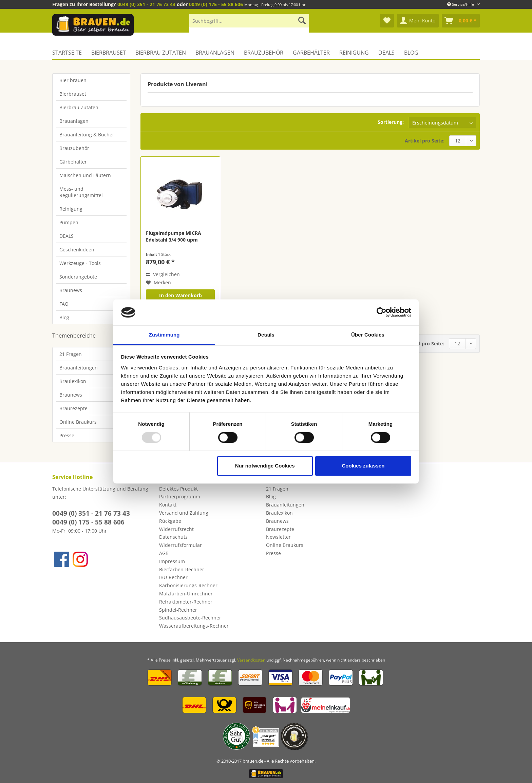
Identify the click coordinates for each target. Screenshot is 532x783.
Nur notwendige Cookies (265, 466)
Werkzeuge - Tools (80, 263)
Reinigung (71, 209)
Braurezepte (73, 408)
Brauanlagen (74, 121)
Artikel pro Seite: (425, 141)
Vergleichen (163, 274)
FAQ (64, 304)
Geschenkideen (77, 250)
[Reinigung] (354, 53)
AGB (164, 553)
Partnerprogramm (180, 496)
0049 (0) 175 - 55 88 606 (216, 4)
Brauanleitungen (79, 368)
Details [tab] (266, 335)
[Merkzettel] (387, 21)
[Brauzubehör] (264, 53)
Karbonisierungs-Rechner (188, 585)
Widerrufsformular (180, 545)
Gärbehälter (73, 162)
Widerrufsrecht (176, 529)
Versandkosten (251, 660)
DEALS (66, 236)
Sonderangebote (78, 277)
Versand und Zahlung (184, 513)
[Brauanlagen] (215, 53)
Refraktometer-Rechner (186, 602)
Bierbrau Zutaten (79, 107)
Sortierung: (391, 122)
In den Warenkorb (180, 295)
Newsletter (278, 537)
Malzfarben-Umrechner (186, 594)
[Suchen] (302, 21)
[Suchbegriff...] (249, 21)
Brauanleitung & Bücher (87, 135)
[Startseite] (69, 53)
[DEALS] (386, 53)
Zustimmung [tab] (164, 335)
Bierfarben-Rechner (182, 569)
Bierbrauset (73, 94)
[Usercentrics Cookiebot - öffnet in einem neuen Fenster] (382, 312)
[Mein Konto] (418, 21)
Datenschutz (173, 537)
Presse (67, 435)
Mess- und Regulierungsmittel (81, 192)
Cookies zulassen (363, 466)
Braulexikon (73, 381)
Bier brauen (73, 80)
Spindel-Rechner (178, 610)
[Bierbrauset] (109, 53)
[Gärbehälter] (311, 53)
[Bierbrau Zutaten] (161, 53)
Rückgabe (170, 521)
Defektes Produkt (178, 489)
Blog (64, 317)
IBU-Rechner (173, 577)
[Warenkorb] (461, 21)
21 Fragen (71, 354)
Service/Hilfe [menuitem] (461, 4)
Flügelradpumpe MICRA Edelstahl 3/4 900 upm (174, 236)
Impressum (172, 561)
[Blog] (411, 53)
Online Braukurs (78, 422)
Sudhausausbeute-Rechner (190, 618)
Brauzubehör (74, 148)
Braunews (71, 290)
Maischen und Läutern (85, 175)
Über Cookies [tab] (368, 335)
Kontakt (168, 505)
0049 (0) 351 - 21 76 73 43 (146, 4)
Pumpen (69, 222)
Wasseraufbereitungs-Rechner (194, 626)
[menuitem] (249, 24)
